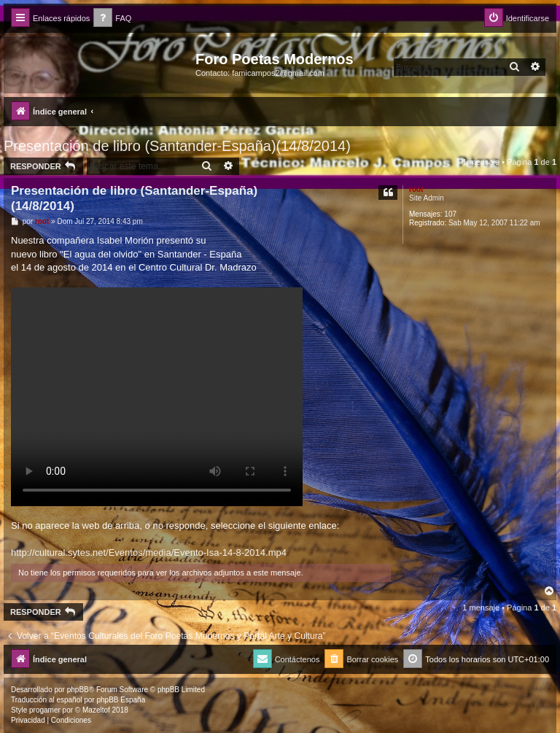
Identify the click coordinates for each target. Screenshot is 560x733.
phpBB (78, 690)
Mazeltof (96, 710)
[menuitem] (112, 19)
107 (450, 214)
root (416, 189)
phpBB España (121, 700)
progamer (45, 710)
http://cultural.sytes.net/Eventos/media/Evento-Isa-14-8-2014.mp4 (149, 552)
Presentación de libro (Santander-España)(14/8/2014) (177, 146)
